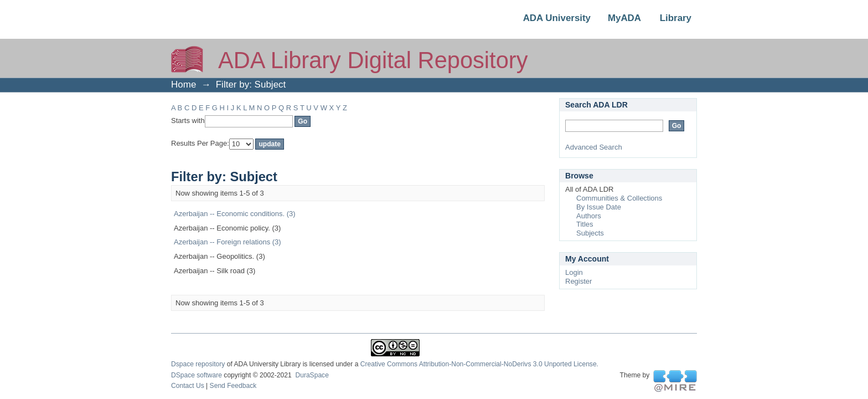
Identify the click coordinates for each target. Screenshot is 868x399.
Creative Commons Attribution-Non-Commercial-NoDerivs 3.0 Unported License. (479, 364)
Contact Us (188, 386)
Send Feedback (233, 386)
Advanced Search (594, 147)
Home (184, 85)
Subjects (590, 233)
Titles (585, 224)
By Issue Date (599, 207)
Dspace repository (198, 364)
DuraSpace (312, 375)
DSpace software (197, 375)
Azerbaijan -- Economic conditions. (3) (235, 214)
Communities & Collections (619, 198)
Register (578, 281)
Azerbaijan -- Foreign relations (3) (228, 242)
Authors (589, 216)
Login (574, 272)
